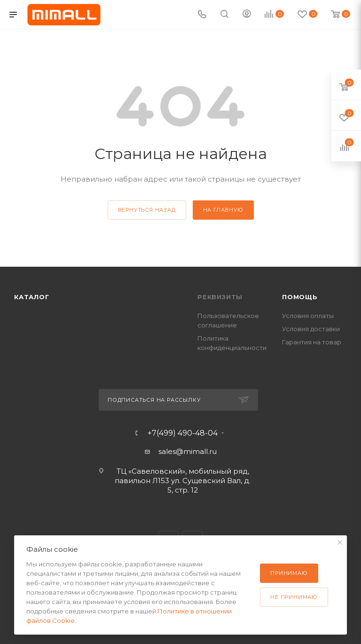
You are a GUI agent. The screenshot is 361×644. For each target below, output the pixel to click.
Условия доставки (311, 329)
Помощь (300, 297)
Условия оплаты (308, 316)
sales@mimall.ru (188, 451)
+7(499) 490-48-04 (183, 433)
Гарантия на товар (312, 342)
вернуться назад (147, 210)
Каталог (32, 297)
